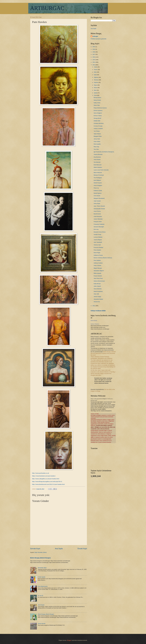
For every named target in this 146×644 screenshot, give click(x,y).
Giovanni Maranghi (99, 227)
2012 (94, 306)
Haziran (96, 82)
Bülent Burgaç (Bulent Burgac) (40, 558)
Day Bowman (97, 157)
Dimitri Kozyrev (98, 183)
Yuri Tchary (97, 131)
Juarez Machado (98, 219)
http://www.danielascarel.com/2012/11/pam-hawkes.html (48, 484)
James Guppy (97, 297)
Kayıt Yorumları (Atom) (41, 552)
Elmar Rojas (97, 253)
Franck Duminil (98, 276)
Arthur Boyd (97, 203)
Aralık (96, 67)
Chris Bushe (97, 196)
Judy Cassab (97, 201)
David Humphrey (98, 291)
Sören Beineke (98, 289)
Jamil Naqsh (41, 605)
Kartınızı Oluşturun (95, 324)
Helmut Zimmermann (99, 281)
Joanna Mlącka (98, 240)
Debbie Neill (97, 121)
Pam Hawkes (97, 260)
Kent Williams (97, 180)
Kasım (96, 70)
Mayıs (96, 85)
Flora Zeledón (97, 250)
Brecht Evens (97, 214)
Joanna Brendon (98, 154)
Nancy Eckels (97, 100)
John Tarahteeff (98, 242)
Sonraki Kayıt (35, 549)
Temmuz (96, 80)
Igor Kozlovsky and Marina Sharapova (104, 152)
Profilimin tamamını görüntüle (98, 39)
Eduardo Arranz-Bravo (100, 232)
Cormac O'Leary (98, 126)
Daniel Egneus (98, 193)
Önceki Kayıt (82, 549)
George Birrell (97, 118)
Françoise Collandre (99, 224)
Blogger (69, 640)
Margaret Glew (98, 136)
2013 (94, 65)
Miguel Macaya (98, 268)
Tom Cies (96, 149)
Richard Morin (97, 98)
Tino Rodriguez (98, 178)
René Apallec (97, 144)
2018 (94, 52)
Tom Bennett (97, 162)
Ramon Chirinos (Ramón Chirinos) (103, 258)
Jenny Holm (97, 139)
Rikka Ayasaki (97, 273)
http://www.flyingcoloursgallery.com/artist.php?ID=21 (47, 482)
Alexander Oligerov (99, 271)
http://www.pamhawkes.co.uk (41, 473)
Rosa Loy (96, 188)
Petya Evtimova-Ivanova (100, 108)
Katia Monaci (97, 284)
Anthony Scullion (98, 263)
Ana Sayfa (59, 549)
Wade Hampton (98, 167)
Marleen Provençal (99, 175)
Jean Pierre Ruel (98, 278)
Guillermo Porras (98, 255)
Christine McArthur (99, 123)
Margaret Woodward (99, 198)
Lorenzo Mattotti (98, 237)
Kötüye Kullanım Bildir (98, 311)
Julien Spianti (97, 286)
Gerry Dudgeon (98, 113)
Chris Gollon (97, 142)
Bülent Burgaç (94, 321)
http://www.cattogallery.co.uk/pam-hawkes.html (46, 479)
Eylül (95, 75)
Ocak (96, 95)
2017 (94, 54)
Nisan (96, 88)
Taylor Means (97, 134)
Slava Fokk (97, 105)
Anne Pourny (97, 211)
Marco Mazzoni (98, 173)
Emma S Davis (98, 116)
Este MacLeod (97, 165)
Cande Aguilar (42, 577)
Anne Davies (97, 160)
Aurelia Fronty (97, 234)
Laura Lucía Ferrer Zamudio (101, 170)
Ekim (95, 72)
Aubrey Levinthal (98, 129)
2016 (94, 57)
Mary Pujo (96, 147)
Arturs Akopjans (98, 185)
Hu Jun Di (40, 596)
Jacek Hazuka (42, 623)
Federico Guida (98, 191)
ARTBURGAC (47, 8)
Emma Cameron (98, 110)
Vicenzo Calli (97, 245)
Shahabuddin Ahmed (99, 209)
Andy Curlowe (97, 266)
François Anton (98, 222)
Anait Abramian (98, 216)
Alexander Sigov (42, 568)
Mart (95, 90)
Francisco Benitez (98, 247)
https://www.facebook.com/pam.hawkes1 (44, 476)
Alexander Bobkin (98, 299)
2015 (94, 60)
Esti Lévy (96, 229)
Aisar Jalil (96, 294)
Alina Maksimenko (43, 586)
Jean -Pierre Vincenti (99, 206)
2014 (94, 62)
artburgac (95, 36)
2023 (94, 47)
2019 (94, 49)
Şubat (96, 93)
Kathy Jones (97, 103)
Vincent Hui (97, 302)
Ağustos (96, 77)
